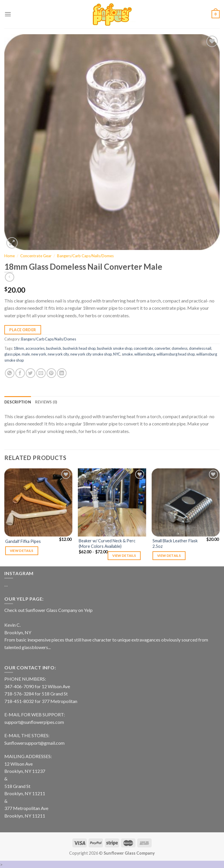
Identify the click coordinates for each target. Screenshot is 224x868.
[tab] (18, 402)
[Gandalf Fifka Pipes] (38, 502)
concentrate (143, 348)
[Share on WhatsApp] (10, 373)
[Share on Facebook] (20, 373)
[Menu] (8, 14)
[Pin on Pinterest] (51, 373)
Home (10, 256)
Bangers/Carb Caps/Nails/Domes (85, 256)
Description (18, 402)
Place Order (23, 330)
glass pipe (12, 354)
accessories (35, 348)
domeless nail (200, 348)
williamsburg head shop (176, 354)
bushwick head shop (79, 348)
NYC (117, 354)
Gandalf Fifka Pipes (23, 541)
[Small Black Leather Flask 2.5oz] (186, 502)
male (26, 354)
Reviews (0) (46, 402)
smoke (127, 354)
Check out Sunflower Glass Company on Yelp (48, 610)
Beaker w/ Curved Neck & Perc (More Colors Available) (107, 543)
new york (39, 354)
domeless (180, 348)
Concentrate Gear (36, 256)
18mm (19, 348)
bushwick (54, 348)
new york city (58, 354)
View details (22, 551)
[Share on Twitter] (31, 373)
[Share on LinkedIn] (62, 373)
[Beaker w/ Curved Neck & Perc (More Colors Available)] (112, 502)
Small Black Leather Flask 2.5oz (175, 543)
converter (162, 348)
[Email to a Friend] (41, 373)
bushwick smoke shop (115, 348)
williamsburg (145, 354)
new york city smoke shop (91, 354)
